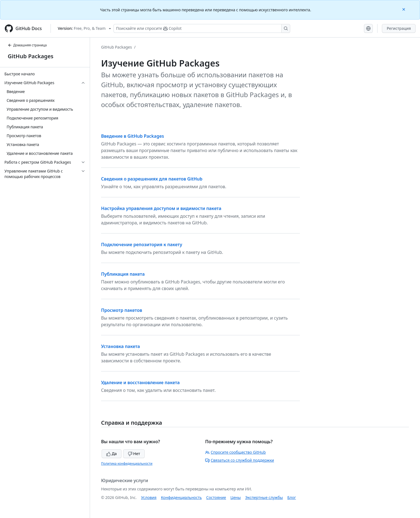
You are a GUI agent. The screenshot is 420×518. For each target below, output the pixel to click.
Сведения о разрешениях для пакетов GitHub (152, 179)
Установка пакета (121, 346)
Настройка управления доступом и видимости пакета (161, 208)
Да (112, 454)
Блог (291, 497)
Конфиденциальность (181, 497)
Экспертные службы (264, 497)
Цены (236, 497)
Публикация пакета (123, 274)
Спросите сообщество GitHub (235, 452)
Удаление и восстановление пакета (140, 382)
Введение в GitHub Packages (133, 136)
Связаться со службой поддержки (240, 460)
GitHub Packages (31, 56)
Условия (149, 497)
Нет (134, 454)
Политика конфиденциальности (127, 463)
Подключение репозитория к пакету (142, 245)
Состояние (216, 497)
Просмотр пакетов (122, 310)
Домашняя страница (27, 45)
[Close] (404, 9)
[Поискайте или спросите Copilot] (202, 28)
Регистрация (399, 28)
